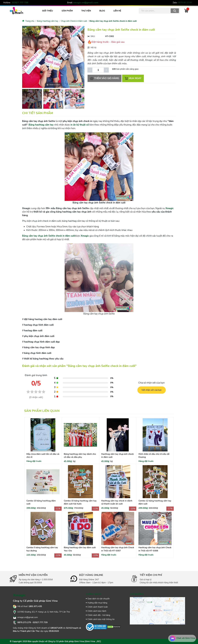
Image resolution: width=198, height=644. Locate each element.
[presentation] (23, 98)
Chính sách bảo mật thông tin (101, 619)
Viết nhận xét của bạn (152, 390)
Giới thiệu (48, 11)
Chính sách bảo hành (97, 611)
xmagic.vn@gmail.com (86, 3)
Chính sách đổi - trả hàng (99, 615)
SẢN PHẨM (67, 11)
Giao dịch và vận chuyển (99, 599)
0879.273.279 (24, 623)
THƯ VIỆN (86, 11)
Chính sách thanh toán (98, 607)
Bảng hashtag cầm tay (41, 125)
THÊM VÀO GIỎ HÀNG (105, 78)
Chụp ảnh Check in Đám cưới (74, 21)
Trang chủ (28, 21)
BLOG (102, 11)
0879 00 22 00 (185, 3)
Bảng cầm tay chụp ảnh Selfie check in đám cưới (113, 21)
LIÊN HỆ (117, 11)
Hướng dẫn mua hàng (97, 603)
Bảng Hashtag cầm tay (48, 21)
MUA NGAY (134, 78)
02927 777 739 (20, 3)
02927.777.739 (40, 623)
